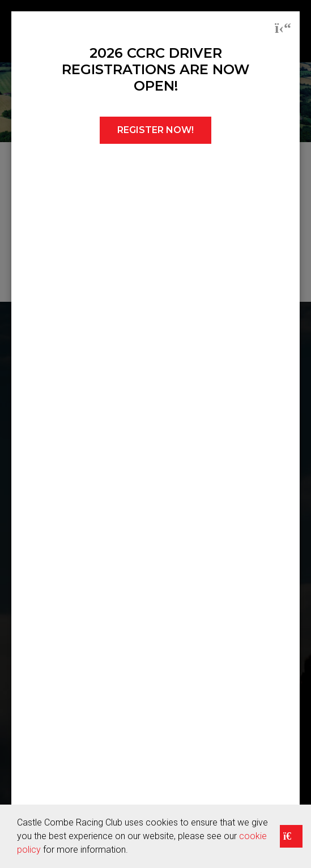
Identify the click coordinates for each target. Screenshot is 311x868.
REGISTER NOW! (155, 130)
